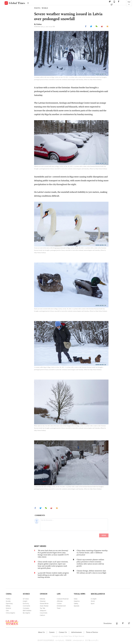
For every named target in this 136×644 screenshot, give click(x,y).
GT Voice (26, 599)
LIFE (59, 594)
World (93, 601)
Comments (26, 606)
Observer (43, 601)
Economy (26, 603)
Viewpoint (43, 610)
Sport (93, 603)
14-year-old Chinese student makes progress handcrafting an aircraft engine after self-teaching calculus (53, 575)
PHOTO (37, 8)
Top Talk (42, 608)
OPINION (44, 594)
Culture (59, 603)
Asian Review (44, 606)
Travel (59, 608)
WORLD (45, 8)
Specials (77, 606)
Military (8, 606)
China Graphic (10, 613)
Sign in (129, 3)
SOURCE (26, 594)
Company (26, 608)
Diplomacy (9, 603)
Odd (7, 610)
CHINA (9, 594)
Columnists (44, 613)
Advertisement (76, 632)
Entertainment (61, 606)
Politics (8, 599)
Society (8, 601)
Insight (25, 601)
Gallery (76, 603)
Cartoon (42, 615)
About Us (41, 632)
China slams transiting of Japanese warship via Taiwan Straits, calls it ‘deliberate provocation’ (92, 553)
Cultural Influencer (63, 599)
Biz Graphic (27, 613)
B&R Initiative (27, 610)
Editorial (42, 599)
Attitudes (60, 601)
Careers (52, 632)
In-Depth (94, 599)
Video (76, 599)
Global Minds (44, 603)
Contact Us (63, 632)
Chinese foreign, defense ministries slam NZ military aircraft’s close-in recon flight (91, 572)
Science (8, 608)
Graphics (77, 601)
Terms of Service (92, 632)
